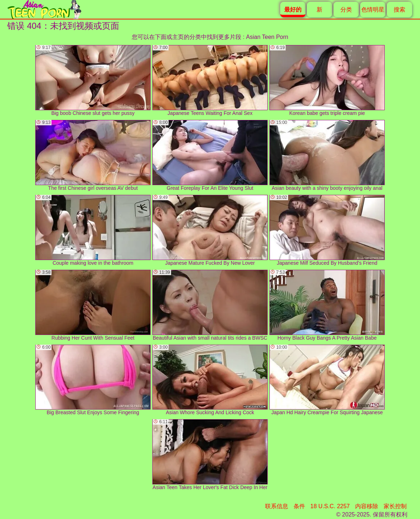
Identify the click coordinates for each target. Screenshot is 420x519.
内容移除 (367, 506)
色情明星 (373, 10)
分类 (346, 10)
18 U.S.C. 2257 (330, 506)
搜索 (399, 10)
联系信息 (277, 506)
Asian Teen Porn (267, 37)
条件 (299, 506)
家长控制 (395, 506)
